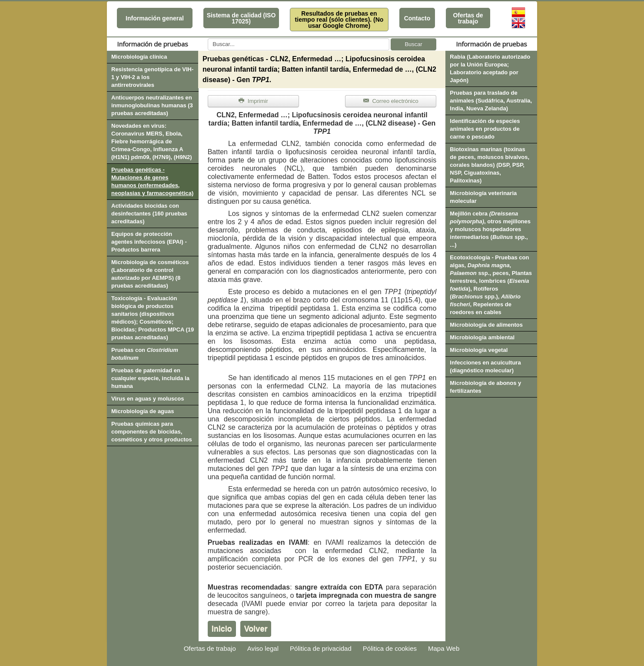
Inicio (222, 629)
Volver (256, 629)
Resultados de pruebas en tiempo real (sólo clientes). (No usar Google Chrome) (339, 20)
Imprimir (253, 101)
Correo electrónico (391, 101)
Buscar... (208, 38)
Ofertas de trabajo (468, 18)
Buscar (413, 44)
